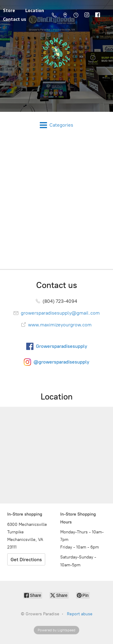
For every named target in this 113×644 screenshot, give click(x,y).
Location (35, 10)
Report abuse (80, 614)
